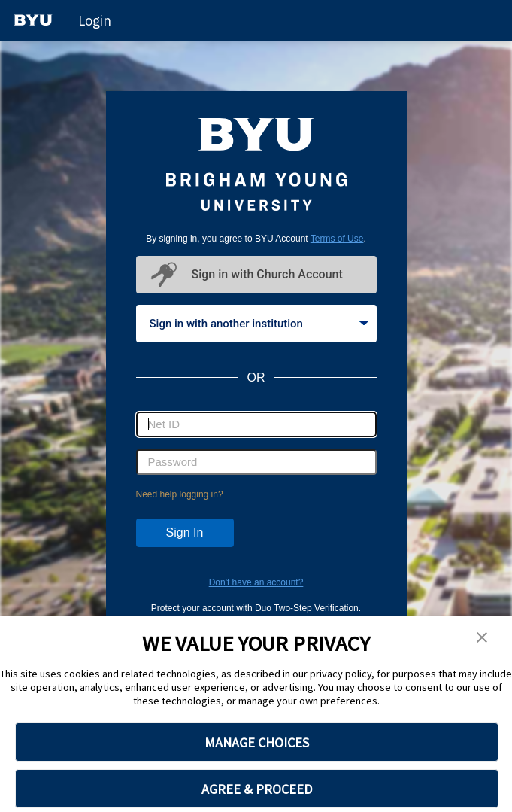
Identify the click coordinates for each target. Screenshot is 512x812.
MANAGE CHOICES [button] (257, 742)
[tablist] (256, 324)
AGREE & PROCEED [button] (257, 789)
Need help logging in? (180, 494)
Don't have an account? (256, 582)
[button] (482, 638)
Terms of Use (337, 239)
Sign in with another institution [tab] (259, 324)
